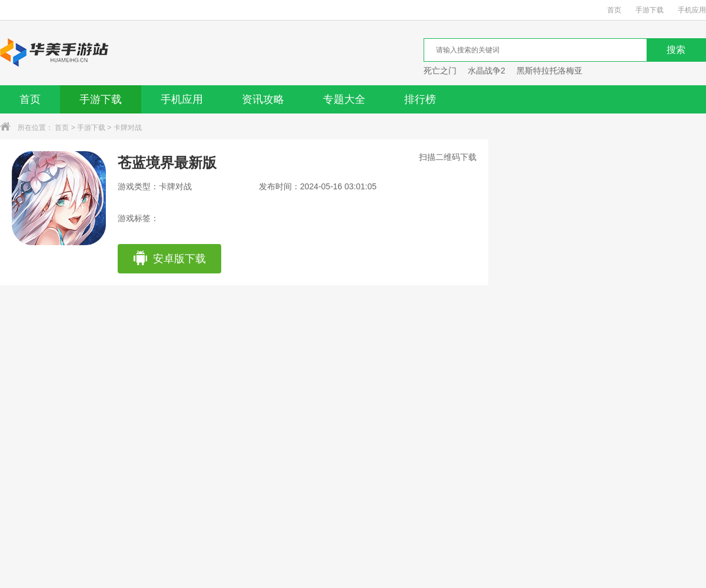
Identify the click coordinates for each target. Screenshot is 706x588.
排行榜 (420, 99)
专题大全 (344, 99)
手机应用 (692, 10)
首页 (614, 10)
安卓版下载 (169, 259)
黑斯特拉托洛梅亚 (550, 71)
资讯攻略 (263, 99)
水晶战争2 (487, 71)
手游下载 (650, 10)
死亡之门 (440, 71)
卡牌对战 (128, 128)
